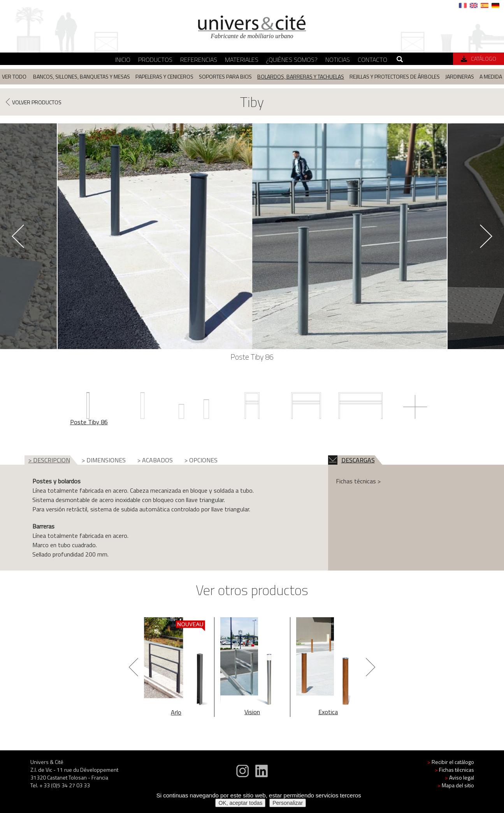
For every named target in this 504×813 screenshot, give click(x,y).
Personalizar (288, 803)
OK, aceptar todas (240, 803)
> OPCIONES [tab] (201, 460)
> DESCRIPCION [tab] (49, 460)
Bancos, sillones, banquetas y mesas (82, 76)
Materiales (242, 60)
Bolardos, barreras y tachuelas (301, 76)
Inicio (123, 60)
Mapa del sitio (456, 785)
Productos (155, 60)
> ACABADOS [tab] (155, 460)
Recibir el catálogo (451, 762)
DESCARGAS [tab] (351, 460)
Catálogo (479, 59)
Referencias (199, 60)
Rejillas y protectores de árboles (395, 76)
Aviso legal (459, 777)
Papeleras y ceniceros (164, 76)
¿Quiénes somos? (292, 60)
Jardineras (460, 76)
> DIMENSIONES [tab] (104, 460)
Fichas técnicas (454, 770)
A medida (491, 76)
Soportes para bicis (225, 76)
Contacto (372, 60)
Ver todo (14, 76)
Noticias (338, 60)
